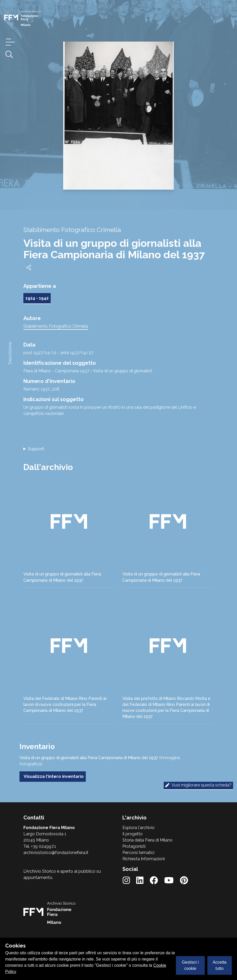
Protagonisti (134, 846)
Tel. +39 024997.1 (40, 846)
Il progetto (133, 834)
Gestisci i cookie (190, 965)
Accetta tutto (219, 965)
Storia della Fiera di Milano (147, 840)
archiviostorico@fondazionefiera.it (56, 853)
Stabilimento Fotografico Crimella (56, 326)
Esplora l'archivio (139, 828)
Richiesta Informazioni (144, 859)
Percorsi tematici (138, 853)
